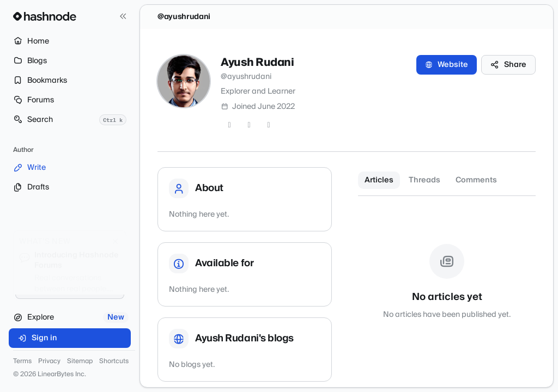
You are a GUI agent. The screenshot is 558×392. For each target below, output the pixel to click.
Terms (22, 362)
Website (447, 65)
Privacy (49, 362)
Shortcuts (114, 362)
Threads (424, 180)
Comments (476, 180)
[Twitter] (229, 125)
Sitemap (80, 362)
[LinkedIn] (269, 125)
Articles (379, 180)
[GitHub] (249, 125)
